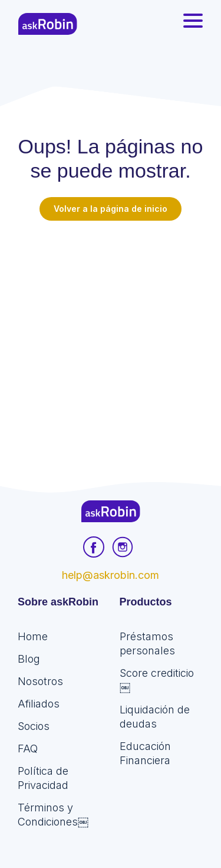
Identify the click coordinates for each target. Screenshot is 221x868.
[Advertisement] (111, 337)
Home (33, 636)
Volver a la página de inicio (111, 209)
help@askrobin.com (111, 575)
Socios (34, 726)
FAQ (28, 749)
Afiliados (39, 704)
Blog (29, 659)
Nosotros (40, 681)
